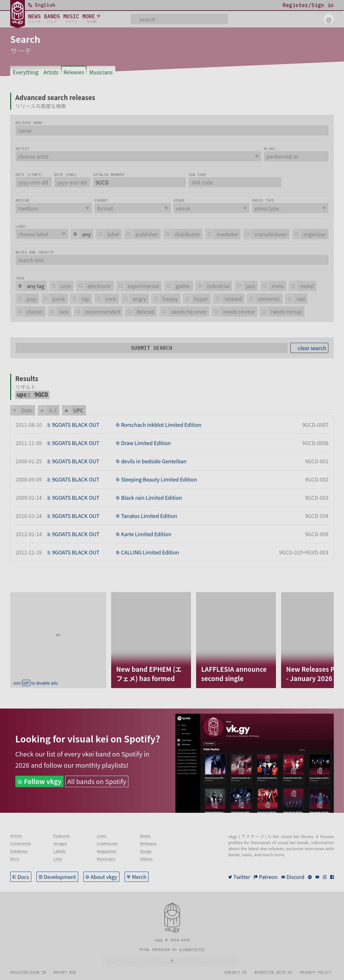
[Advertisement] (58, 632)
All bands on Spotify (97, 781)
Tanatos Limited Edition (149, 516)
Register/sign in (28, 972)
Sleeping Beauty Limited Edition (159, 479)
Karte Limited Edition (146, 534)
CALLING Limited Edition (150, 552)
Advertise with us (273, 972)
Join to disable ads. (36, 683)
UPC (78, 410)
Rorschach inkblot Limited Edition (161, 425)
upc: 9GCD (32, 395)
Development (60, 877)
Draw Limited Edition (146, 443)
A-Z (53, 410)
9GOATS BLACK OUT (76, 425)
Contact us (235, 972)
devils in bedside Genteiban (154, 461)
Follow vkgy (43, 781)
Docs (23, 877)
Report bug (65, 972)
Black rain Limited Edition (152, 498)
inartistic (194, 950)
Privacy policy (316, 972)
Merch (139, 877)
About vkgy (104, 877)
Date (27, 410)
